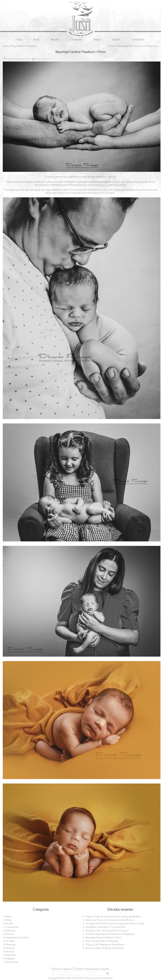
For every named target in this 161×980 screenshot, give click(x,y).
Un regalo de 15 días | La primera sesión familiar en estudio (115, 923)
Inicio (20, 40)
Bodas (37, 40)
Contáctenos (138, 40)
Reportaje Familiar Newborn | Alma (103, 937)
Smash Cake (12, 962)
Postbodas (11, 955)
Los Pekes (10, 941)
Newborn (10, 948)
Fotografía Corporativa (17, 937)
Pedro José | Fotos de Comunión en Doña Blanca (110, 920)
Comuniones (76, 40)
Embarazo (11, 930)
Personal (10, 951)
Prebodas (55, 40)
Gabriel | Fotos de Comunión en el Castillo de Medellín (113, 916)
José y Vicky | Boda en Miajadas (20, 46)
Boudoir (116, 40)
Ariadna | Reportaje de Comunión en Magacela (133, 46)
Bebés (9, 916)
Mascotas (11, 944)
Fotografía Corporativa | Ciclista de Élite (106, 927)
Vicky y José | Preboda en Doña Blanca (105, 944)
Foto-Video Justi (44, 59)
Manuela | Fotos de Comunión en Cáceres (107, 930)
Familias (97, 40)
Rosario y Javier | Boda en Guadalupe (105, 948)
